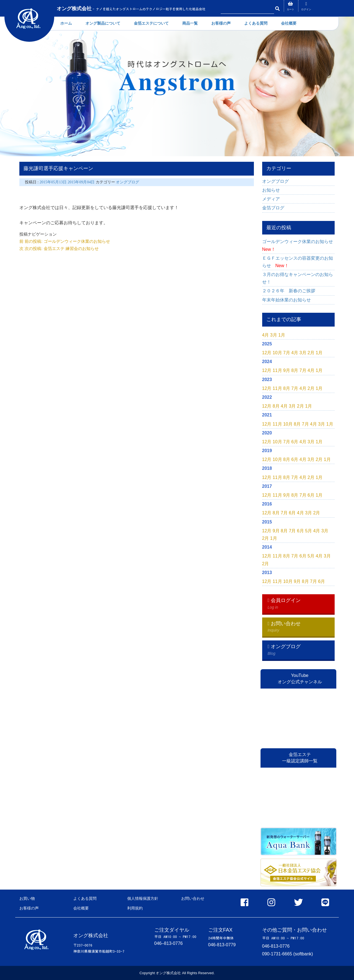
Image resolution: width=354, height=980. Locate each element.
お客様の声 (221, 23)
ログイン (306, 9)
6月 (295, 442)
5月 (309, 531)
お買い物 (27, 898)
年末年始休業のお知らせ (287, 300)
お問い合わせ (193, 898)
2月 (311, 353)
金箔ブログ (273, 208)
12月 (267, 353)
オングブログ (127, 182)
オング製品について (103, 23)
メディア (271, 199)
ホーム (66, 23)
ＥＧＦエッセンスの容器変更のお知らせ (298, 262)
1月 (282, 335)
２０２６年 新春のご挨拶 (291, 291)
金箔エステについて (151, 23)
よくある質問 (256, 23)
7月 (287, 353)
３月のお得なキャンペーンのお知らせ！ (298, 278)
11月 (277, 370)
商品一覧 (190, 23)
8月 (295, 370)
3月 (274, 335)
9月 (287, 370)
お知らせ (271, 190)
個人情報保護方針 (143, 898)
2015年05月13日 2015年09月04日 (68, 182)
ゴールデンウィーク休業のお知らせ (299, 245)
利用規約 (135, 908)
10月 (277, 353)
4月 (266, 335)
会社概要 (289, 23)
